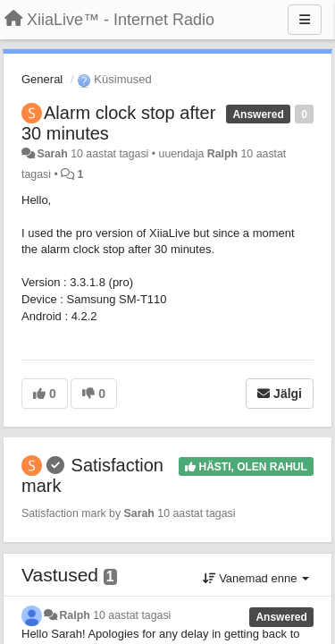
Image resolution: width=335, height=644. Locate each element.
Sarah (52, 154)
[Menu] (305, 20)
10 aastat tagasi (132, 615)
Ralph (222, 154)
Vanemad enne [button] (256, 578)
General (42, 79)
